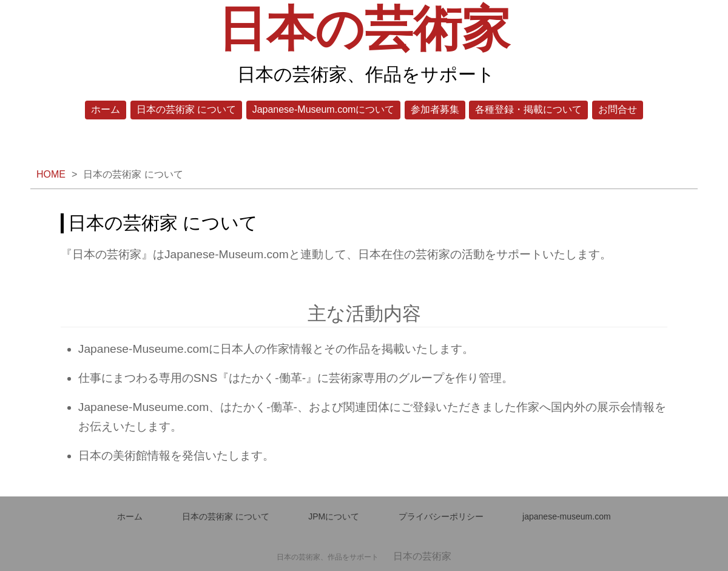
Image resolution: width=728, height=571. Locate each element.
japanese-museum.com (567, 516)
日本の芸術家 (364, 29)
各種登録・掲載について (528, 109)
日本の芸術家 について (186, 109)
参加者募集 (435, 109)
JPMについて (334, 516)
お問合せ (618, 109)
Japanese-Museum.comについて (324, 109)
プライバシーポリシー (441, 516)
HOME (51, 174)
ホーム (106, 109)
